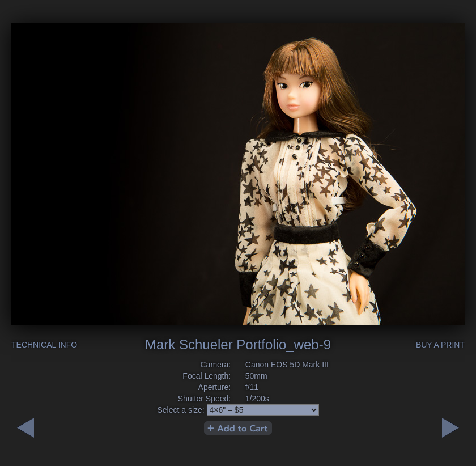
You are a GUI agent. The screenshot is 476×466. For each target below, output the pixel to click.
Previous (450, 428)
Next (25, 428)
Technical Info (44, 345)
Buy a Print (440, 345)
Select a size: (180, 410)
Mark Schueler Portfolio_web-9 (238, 344)
